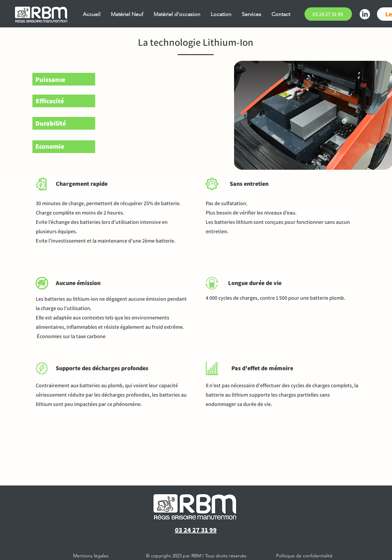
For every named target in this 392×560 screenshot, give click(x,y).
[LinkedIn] (365, 14)
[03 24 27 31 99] (328, 14)
